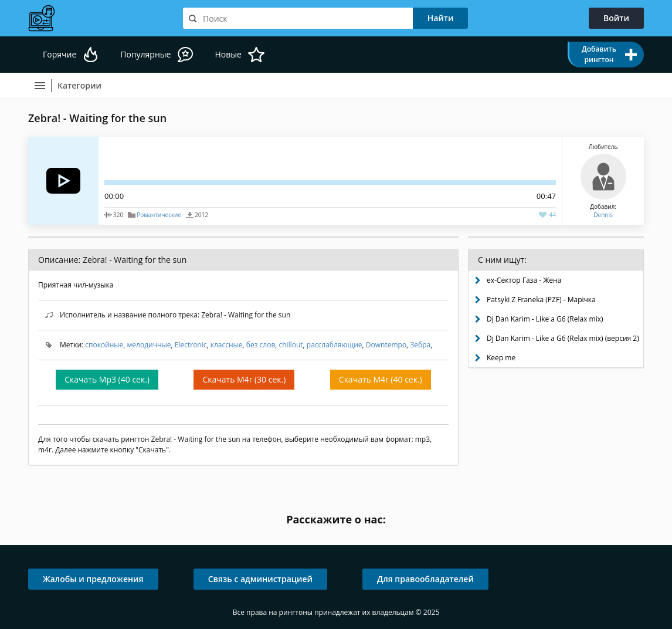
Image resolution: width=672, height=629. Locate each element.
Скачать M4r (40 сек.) (381, 379)
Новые (228, 54)
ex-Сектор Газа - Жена (524, 280)
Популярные (145, 54)
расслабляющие (335, 345)
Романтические (159, 215)
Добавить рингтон (599, 54)
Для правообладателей (425, 579)
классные (227, 345)
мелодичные (149, 345)
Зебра (420, 345)
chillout (291, 345)
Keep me (501, 358)
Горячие (60, 54)
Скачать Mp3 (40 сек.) (107, 379)
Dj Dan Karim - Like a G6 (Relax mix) (545, 319)
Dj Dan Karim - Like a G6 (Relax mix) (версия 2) (563, 338)
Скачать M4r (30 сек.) (244, 379)
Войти (616, 18)
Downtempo (386, 345)
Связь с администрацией (260, 579)
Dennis (603, 215)
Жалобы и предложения (93, 579)
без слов (261, 345)
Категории (79, 85)
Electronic (191, 345)
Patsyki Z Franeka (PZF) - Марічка (541, 300)
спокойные (104, 345)
